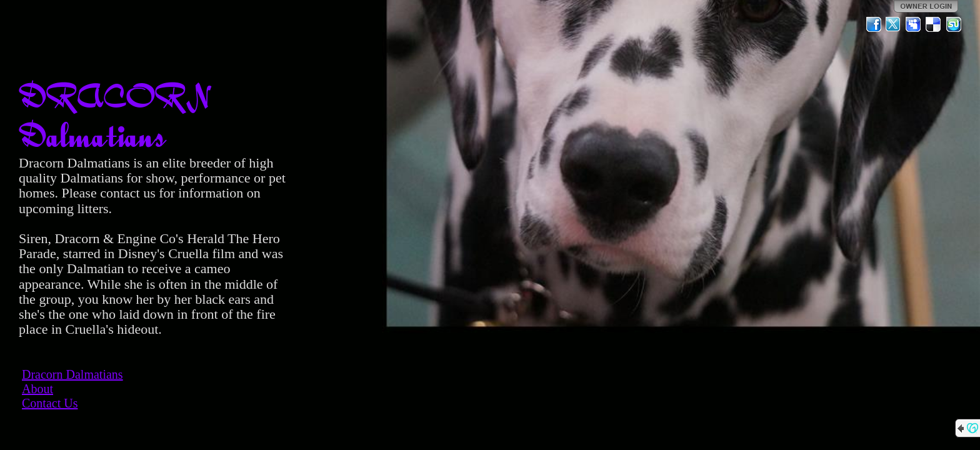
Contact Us (50, 403)
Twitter (894, 24)
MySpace (914, 24)
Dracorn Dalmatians (72, 374)
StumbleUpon (954, 24)
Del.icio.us (934, 24)
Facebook (874, 24)
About (37, 389)
